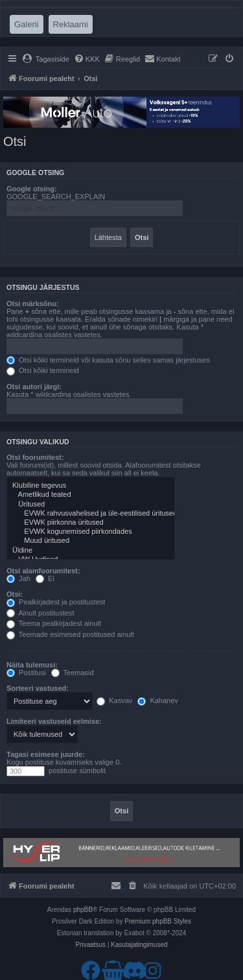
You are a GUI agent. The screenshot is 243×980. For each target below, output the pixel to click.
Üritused (91, 505)
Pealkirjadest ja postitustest (56, 602)
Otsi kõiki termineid (43, 370)
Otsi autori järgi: (34, 387)
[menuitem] (46, 59)
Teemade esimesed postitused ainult (70, 634)
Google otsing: (32, 189)
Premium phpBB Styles (158, 921)
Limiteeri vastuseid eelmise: (54, 721)
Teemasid (73, 673)
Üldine (91, 551)
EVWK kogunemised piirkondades (91, 532)
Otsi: (15, 594)
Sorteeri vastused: (38, 688)
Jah (18, 579)
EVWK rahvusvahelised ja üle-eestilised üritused (91, 514)
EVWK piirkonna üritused (91, 523)
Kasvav (114, 700)
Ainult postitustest (40, 613)
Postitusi (26, 673)
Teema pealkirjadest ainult (54, 623)
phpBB (83, 910)
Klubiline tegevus (91, 486)
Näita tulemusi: (32, 665)
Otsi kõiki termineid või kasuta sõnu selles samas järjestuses (108, 360)
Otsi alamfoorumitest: (43, 571)
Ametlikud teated (91, 495)
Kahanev (157, 700)
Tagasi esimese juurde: (46, 754)
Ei (45, 579)
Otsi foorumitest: (35, 457)
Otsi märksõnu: (33, 304)
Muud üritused (91, 541)
